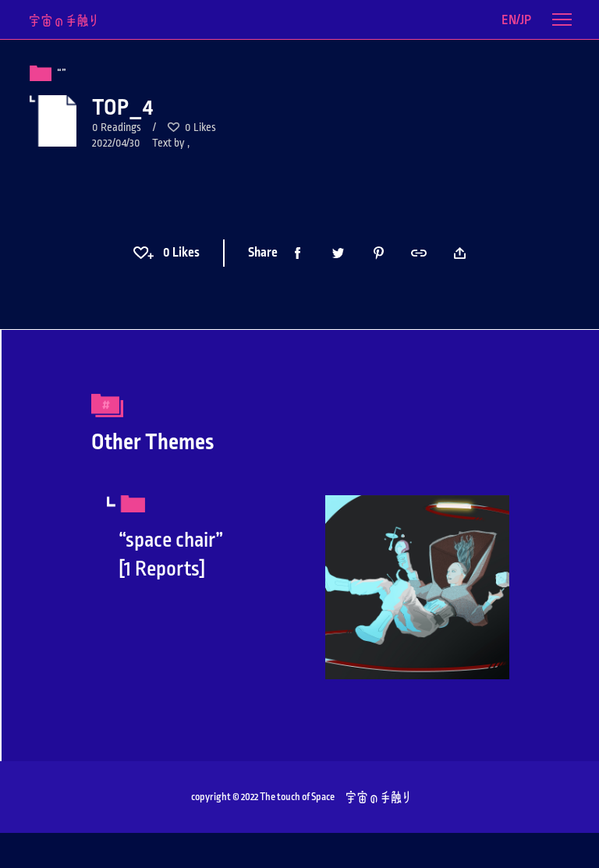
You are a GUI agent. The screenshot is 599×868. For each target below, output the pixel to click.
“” (62, 74)
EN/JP (516, 20)
